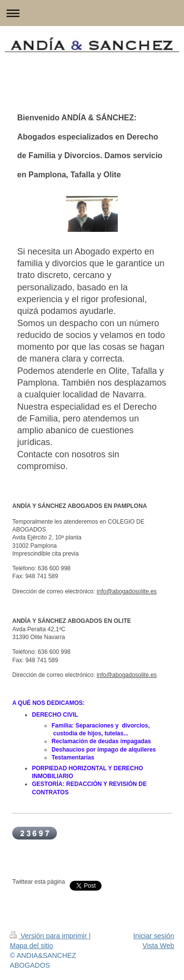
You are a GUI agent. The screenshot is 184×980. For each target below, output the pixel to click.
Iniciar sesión (154, 936)
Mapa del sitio (31, 946)
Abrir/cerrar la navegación (92, 13)
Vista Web (158, 946)
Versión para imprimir (49, 936)
